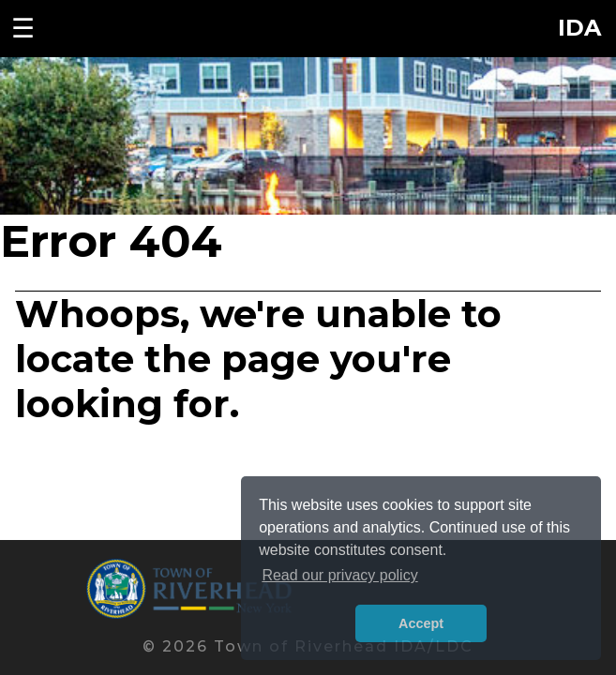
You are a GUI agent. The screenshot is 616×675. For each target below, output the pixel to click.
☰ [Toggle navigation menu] (23, 28)
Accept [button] (421, 623)
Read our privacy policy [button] (339, 575)
